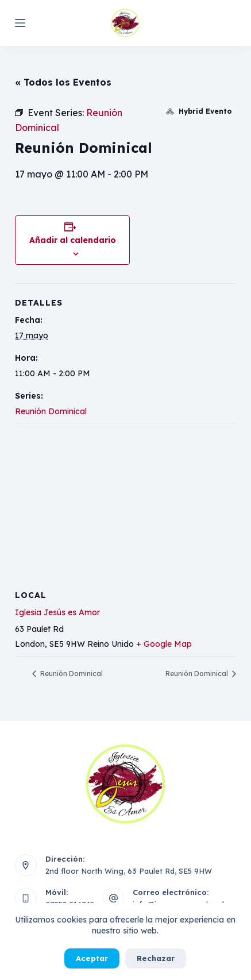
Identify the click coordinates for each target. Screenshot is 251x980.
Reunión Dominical (51, 411)
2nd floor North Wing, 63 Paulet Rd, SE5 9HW (129, 871)
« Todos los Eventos (63, 82)
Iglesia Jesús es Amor (57, 612)
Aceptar (92, 958)
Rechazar (156, 958)
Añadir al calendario (73, 240)
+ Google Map (164, 644)
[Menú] (20, 23)
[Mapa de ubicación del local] (126, 506)
